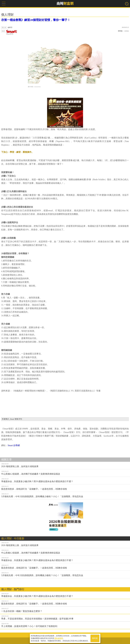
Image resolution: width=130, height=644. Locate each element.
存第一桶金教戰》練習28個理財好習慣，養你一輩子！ (36, 20)
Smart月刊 (12, 32)
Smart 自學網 (14, 445)
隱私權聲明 (59, 638)
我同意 (95, 638)
